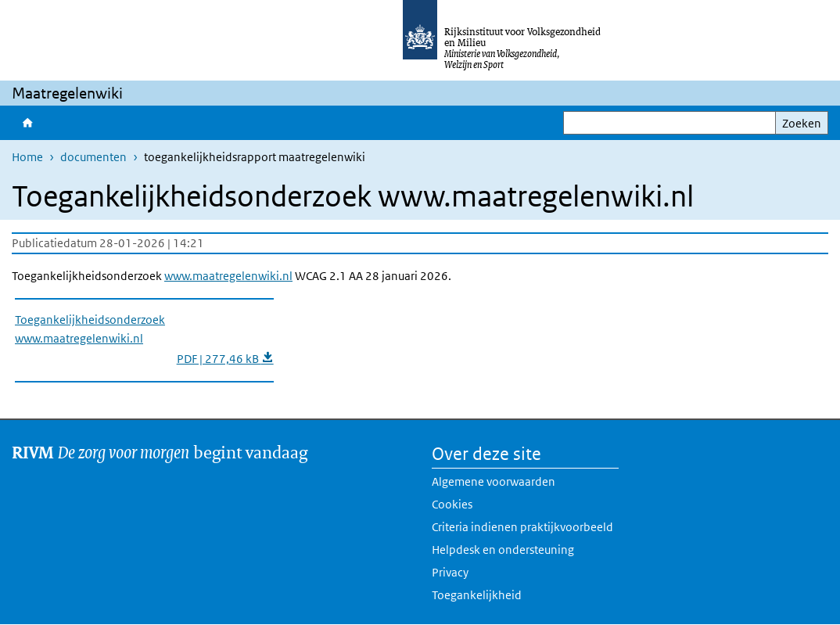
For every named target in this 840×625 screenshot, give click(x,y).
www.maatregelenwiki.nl (228, 276)
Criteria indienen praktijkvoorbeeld (522, 527)
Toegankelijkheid (477, 595)
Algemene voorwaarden (494, 481)
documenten (93, 157)
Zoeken (802, 123)
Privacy (450, 572)
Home (28, 123)
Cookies (452, 504)
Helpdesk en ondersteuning (503, 550)
